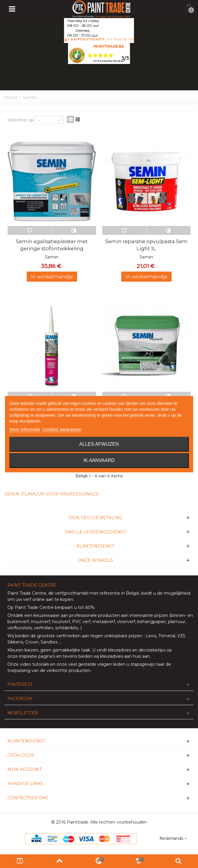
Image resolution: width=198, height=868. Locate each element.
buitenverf (18, 622)
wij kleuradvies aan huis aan (122, 656)
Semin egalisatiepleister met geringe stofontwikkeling (52, 245)
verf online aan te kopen (48, 599)
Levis (151, 636)
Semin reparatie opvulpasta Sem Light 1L (146, 245)
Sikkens (15, 642)
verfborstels (20, 628)
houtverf (61, 622)
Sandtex (49, 642)
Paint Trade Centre (27, 593)
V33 (181, 636)
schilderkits (66, 628)
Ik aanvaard (99, 460)
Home (11, 97)
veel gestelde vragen (90, 664)
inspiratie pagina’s (37, 656)
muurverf (40, 622)
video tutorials (34, 664)
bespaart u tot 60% (75, 607)
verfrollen (43, 628)
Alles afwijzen (99, 444)
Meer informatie (25, 429)
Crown (32, 642)
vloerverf (126, 622)
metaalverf (104, 622)
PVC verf (81, 622)
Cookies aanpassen (62, 429)
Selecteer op (21, 120)
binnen (178, 615)
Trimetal (167, 636)
